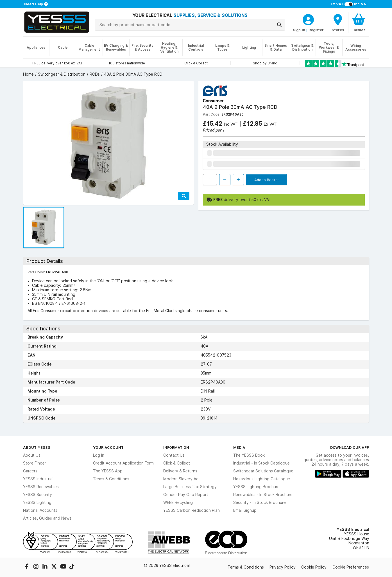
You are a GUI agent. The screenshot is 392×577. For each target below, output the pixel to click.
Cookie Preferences (351, 567)
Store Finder (35, 463)
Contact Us (174, 455)
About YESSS (37, 447)
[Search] (279, 25)
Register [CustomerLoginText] (316, 30)
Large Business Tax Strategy (190, 487)
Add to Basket (267, 180)
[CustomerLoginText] (308, 19)
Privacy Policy (283, 567)
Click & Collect (177, 463)
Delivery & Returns (180, 471)
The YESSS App (108, 471)
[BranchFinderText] (338, 22)
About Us (32, 455)
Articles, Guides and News (47, 518)
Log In (99, 455)
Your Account (108, 447)
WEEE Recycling (178, 502)
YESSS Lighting (37, 502)
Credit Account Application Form (123, 463)
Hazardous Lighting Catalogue (262, 479)
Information (176, 447)
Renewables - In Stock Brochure (263, 495)
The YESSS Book (249, 455)
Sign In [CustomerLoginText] (299, 30)
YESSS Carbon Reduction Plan (192, 510)
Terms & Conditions (111, 479)
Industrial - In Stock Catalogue (261, 463)
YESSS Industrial (38, 479)
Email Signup (245, 510)
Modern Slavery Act (182, 479)
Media (239, 447)
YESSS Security (38, 495)
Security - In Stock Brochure (260, 502)
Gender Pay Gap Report (186, 495)
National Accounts (40, 510)
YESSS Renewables (41, 487)
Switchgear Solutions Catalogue (263, 471)
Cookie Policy (314, 567)
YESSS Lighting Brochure (256, 487)
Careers (30, 471)
